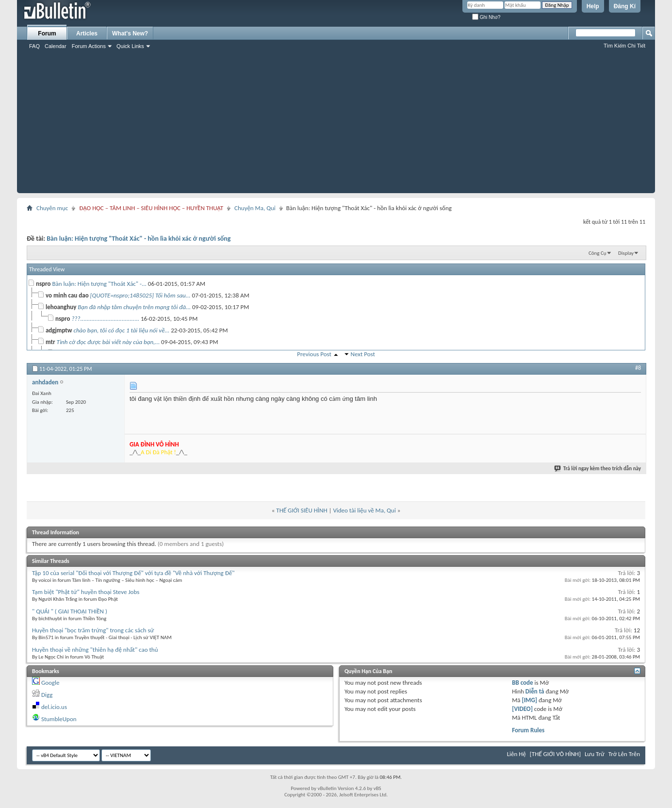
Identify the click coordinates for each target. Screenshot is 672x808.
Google (50, 683)
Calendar (56, 46)
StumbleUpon (59, 719)
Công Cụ (598, 253)
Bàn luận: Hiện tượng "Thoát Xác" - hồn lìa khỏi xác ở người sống (139, 239)
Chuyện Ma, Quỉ (255, 208)
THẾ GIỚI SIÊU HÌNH (302, 510)
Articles (87, 33)
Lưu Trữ (595, 754)
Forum (47, 33)
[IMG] (529, 700)
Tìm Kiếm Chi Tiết (624, 46)
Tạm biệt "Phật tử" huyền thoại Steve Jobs (86, 592)
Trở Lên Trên (624, 754)
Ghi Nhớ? (486, 17)
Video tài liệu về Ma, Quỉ (364, 510)
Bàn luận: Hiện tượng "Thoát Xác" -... (99, 284)
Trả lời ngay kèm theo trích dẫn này (598, 469)
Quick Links (130, 46)
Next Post (363, 354)
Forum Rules (528, 730)
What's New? (130, 33)
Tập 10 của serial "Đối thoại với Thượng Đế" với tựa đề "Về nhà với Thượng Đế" (133, 573)
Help (593, 6)
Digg (47, 695)
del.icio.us (54, 707)
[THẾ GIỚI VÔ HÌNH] (555, 754)
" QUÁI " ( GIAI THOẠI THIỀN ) (70, 611)
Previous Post (314, 354)
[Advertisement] (336, 125)
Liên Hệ (516, 754)
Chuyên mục (52, 208)
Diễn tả (536, 691)
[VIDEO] (522, 709)
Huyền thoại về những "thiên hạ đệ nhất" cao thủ (95, 650)
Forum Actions (89, 46)
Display (626, 253)
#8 (638, 368)
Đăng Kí (625, 6)
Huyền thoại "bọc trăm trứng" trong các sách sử (93, 630)
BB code (522, 683)
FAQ (34, 46)
